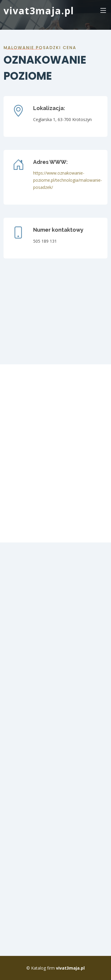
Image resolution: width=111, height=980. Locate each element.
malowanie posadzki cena (40, 48)
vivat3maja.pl (39, 11)
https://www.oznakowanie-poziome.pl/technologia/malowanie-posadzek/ (68, 180)
